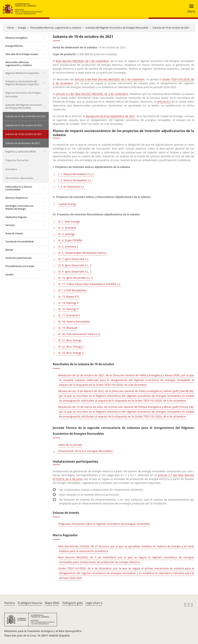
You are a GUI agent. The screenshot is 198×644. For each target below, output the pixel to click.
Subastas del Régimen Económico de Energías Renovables (117, 28)
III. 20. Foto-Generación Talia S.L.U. (80, 334)
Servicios (10, 225)
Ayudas (9, 274)
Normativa (11, 169)
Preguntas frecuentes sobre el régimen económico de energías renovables (104, 524)
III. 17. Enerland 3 (69, 315)
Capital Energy (67, 204)
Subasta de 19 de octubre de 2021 (171, 28)
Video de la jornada (70, 445)
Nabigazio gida (73, 603)
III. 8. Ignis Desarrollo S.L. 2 (75, 265)
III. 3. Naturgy (67, 234)
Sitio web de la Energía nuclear (22, 54)
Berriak (9, 250)
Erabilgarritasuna (30, 603)
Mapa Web (52, 603)
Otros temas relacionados (19, 178)
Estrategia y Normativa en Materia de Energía (19, 207)
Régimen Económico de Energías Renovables (23, 95)
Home (10, 28)
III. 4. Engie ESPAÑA (70, 240)
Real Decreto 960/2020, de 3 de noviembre (82, 61)
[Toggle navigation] (190, 9)
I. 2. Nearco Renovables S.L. (75, 180)
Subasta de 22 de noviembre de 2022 (25, 116)
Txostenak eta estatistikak (20, 241)
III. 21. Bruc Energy (70, 340)
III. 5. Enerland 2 (68, 247)
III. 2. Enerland (67, 228)
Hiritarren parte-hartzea (18, 258)
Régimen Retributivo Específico (22, 73)
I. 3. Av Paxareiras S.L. (72, 187)
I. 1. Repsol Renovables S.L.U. (76, 174)
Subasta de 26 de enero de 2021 (23, 143)
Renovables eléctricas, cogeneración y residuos (56, 28)
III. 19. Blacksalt (68, 328)
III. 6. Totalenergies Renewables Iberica (82, 253)
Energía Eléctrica (14, 46)
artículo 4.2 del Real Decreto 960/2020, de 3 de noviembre (92, 94)
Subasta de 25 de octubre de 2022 (24, 125)
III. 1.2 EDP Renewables (73, 290)
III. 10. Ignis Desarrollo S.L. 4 (76, 278)
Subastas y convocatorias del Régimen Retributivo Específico (22, 83)
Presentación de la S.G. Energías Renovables (86, 451)
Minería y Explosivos (16, 198)
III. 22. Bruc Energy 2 (71, 347)
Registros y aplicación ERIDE (20, 152)
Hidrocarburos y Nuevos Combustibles (19, 188)
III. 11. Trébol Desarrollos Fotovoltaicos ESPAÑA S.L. (90, 284)
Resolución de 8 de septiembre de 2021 (110, 116)
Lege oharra (94, 603)
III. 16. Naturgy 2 (68, 309)
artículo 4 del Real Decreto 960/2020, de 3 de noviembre (110, 79)
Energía (22, 28)
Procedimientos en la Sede (20, 266)
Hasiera (10, 603)
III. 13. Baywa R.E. (69, 297)
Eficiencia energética (16, 38)
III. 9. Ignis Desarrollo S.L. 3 (75, 272)
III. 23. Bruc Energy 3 (71, 353)
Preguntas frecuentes (17, 160)
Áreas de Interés (14, 233)
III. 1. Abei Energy (69, 222)
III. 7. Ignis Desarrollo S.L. (74, 259)
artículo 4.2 (164, 102)
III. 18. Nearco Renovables (74, 322)
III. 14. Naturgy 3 (68, 303)
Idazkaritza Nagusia (16, 217)
